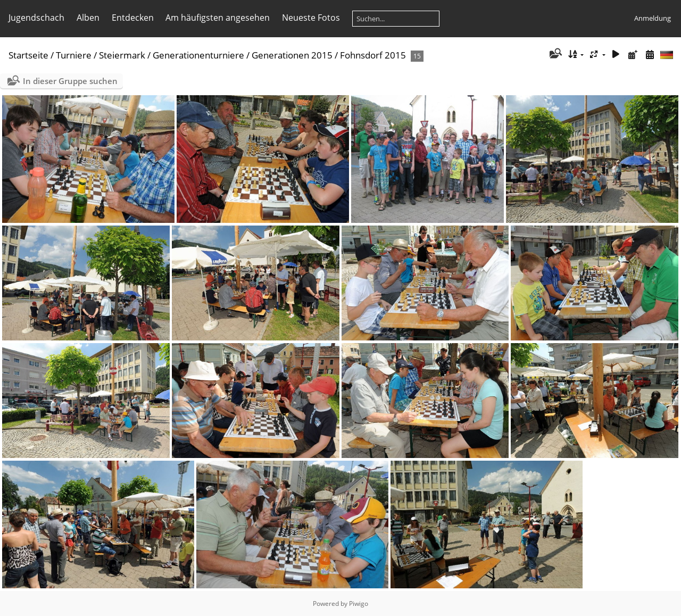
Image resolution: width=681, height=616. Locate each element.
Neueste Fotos (311, 18)
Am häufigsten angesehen (218, 18)
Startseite (28, 55)
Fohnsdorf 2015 (373, 55)
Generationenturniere (198, 55)
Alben (88, 18)
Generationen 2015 (292, 55)
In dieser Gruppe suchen (70, 81)
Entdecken (133, 18)
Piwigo (359, 603)
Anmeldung (653, 18)
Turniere (74, 55)
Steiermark (122, 55)
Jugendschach (36, 18)
